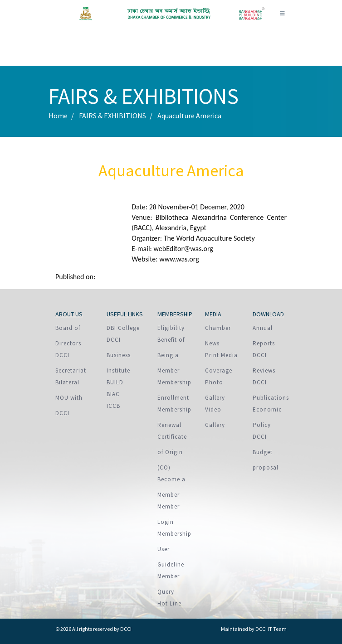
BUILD (115, 382)
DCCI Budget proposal (266, 452)
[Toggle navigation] (282, 14)
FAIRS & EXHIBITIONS (112, 116)
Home (58, 116)
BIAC (113, 394)
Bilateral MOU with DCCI (69, 398)
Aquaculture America (189, 116)
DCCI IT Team (271, 629)
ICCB (113, 406)
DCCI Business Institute (119, 355)
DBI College (123, 328)
